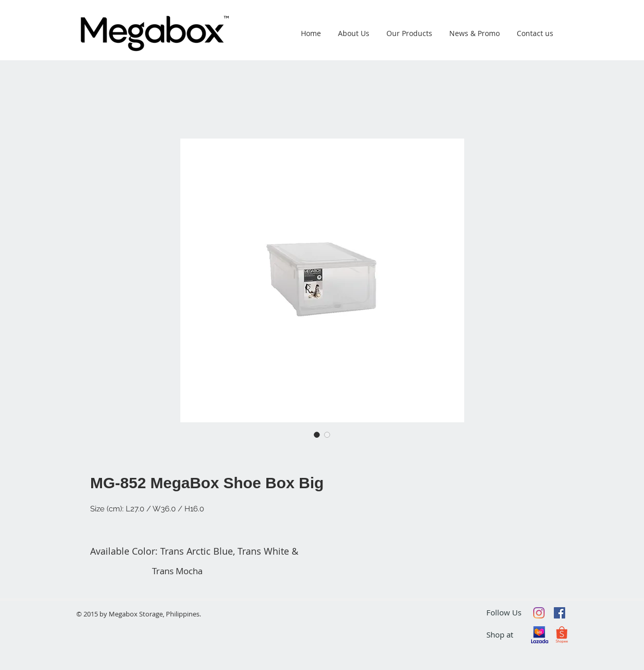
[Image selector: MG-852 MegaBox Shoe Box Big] (317, 435)
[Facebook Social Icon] (560, 613)
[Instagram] (539, 613)
